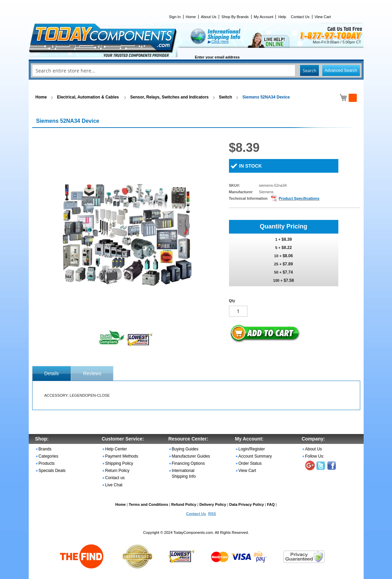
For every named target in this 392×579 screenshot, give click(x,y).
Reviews (92, 373)
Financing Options (188, 463)
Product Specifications (299, 198)
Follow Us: (315, 456)
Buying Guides (185, 449)
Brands (45, 449)
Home (191, 17)
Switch (226, 97)
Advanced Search (341, 70)
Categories (49, 456)
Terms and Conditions (148, 504)
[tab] (52, 373)
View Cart (323, 17)
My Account (264, 17)
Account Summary (255, 456)
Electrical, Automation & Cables (89, 97)
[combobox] (196, 70)
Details (52, 373)
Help (282, 17)
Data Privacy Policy (247, 504)
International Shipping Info (184, 473)
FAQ (271, 504)
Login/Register (252, 449)
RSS (212, 514)
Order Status (250, 463)
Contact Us (300, 17)
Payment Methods (122, 456)
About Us (209, 17)
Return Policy (117, 471)
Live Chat (114, 485)
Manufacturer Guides (191, 456)
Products (47, 463)
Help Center (116, 449)
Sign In (175, 17)
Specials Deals (52, 471)
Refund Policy (184, 504)
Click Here (220, 41)
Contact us (115, 478)
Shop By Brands (235, 17)
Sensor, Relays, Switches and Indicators (169, 97)
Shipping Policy (119, 463)
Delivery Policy (213, 504)
